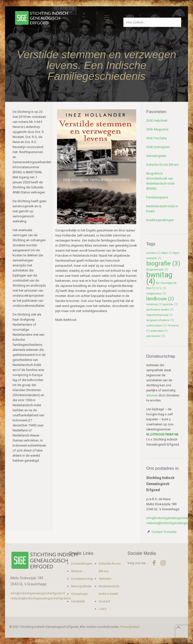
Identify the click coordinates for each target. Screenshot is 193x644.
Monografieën (81, 586)
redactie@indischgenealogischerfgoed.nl (41, 598)
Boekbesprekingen (160, 220)
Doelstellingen (82, 564)
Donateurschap (82, 579)
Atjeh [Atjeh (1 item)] (167, 253)
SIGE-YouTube (156, 138)
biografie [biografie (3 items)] (163, 263)
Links (103, 609)
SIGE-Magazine (157, 129)
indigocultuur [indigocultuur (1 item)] (156, 294)
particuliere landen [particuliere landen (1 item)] (160, 310)
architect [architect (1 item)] (154, 253)
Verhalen (105, 579)
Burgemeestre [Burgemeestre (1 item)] (157, 270)
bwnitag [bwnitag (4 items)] (159, 278)
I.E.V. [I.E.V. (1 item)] (161, 288)
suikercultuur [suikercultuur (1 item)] (156, 326)
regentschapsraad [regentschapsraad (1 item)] (159, 315)
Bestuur (77, 571)
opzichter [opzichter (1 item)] (170, 304)
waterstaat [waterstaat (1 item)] (159, 331)
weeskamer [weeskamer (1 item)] (156, 336)
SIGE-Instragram (158, 147)
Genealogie (79, 594)
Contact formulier (164, 532)
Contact (104, 601)
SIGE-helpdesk (157, 121)
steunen (152, 395)
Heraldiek (78, 601)
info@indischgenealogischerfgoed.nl (38, 593)
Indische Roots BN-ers (162, 165)
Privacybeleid (130, 627)
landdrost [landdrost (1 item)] (154, 304)
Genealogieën (156, 156)
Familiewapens (157, 197)
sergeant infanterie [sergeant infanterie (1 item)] (160, 320)
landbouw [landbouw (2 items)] (160, 299)
